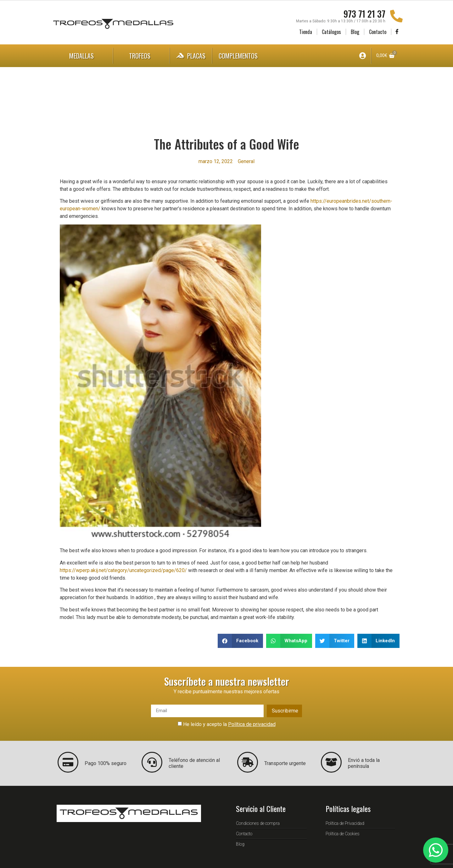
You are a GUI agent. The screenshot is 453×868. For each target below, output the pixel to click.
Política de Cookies (343, 834)
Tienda (306, 32)
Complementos (244, 56)
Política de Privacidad (345, 823)
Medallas (83, 56)
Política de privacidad (252, 724)
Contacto (378, 32)
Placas (191, 56)
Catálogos (331, 32)
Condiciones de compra (258, 823)
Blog (355, 32)
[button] (240, 641)
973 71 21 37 (364, 14)
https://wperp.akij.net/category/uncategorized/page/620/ (123, 570)
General (246, 161)
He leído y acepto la (229, 724)
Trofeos (141, 56)
